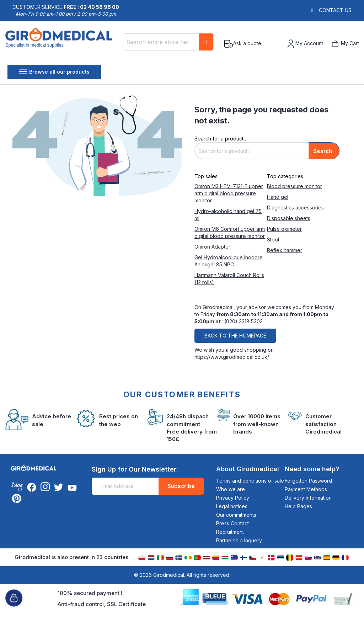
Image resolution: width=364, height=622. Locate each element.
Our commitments (236, 515)
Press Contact (232, 523)
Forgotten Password (308, 481)
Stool (273, 240)
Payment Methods (306, 489)
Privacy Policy (233, 498)
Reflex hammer (285, 250)
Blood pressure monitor (295, 186)
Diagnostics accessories (295, 208)
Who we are (231, 489)
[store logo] (61, 44)
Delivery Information (308, 498)
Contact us (335, 10)
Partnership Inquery (239, 540)
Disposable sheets (289, 218)
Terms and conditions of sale (250, 481)
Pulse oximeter (284, 229)
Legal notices (232, 506)
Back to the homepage (235, 336)
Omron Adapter (212, 247)
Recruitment (230, 532)
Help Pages (298, 506)
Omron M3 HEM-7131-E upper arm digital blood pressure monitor (229, 193)
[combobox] (168, 42)
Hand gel (278, 197)
